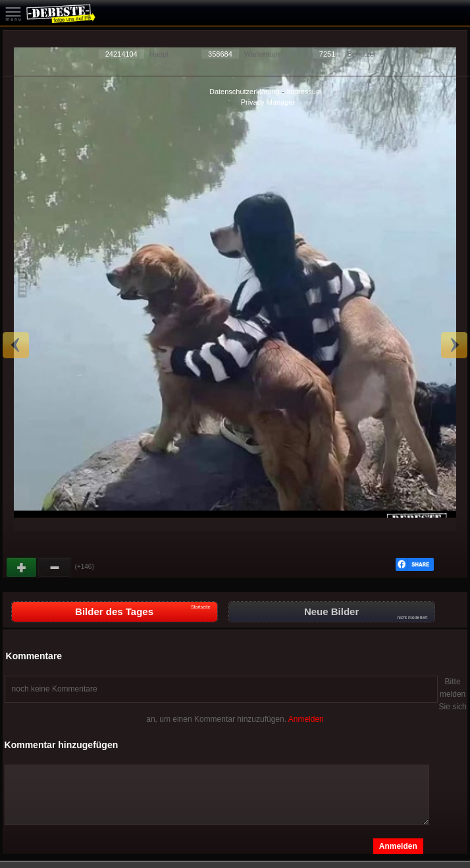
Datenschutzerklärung (245, 92)
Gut (22, 568)
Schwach (55, 568)
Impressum (304, 92)
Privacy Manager (268, 102)
